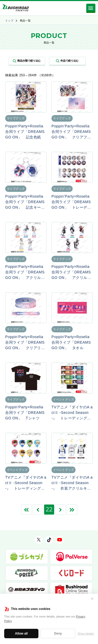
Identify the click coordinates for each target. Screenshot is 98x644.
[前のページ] (38, 510)
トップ (9, 21)
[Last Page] (72, 510)
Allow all (21, 634)
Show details (86, 634)
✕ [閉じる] (92, 599)
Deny (58, 634)
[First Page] (26, 510)
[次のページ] (60, 510)
